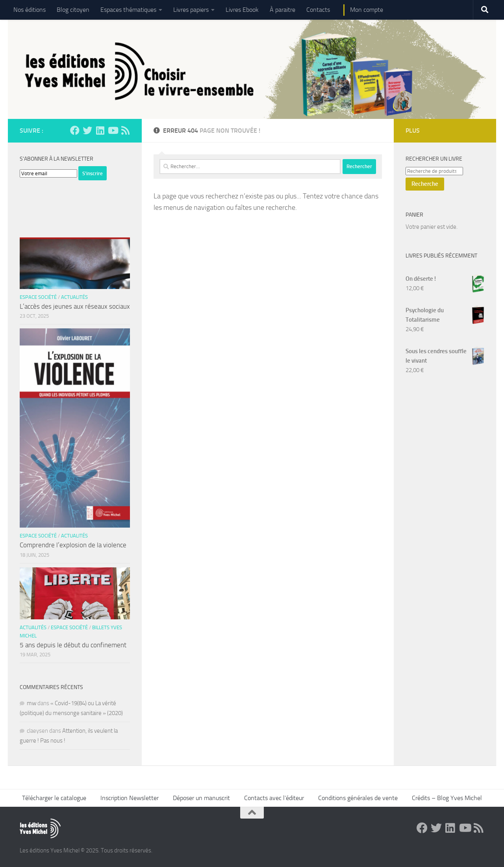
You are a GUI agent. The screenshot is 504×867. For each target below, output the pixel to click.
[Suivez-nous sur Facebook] (75, 130)
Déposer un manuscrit (201, 798)
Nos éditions (30, 10)
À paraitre (283, 10)
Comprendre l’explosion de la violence (73, 545)
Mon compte (367, 10)
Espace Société (38, 297)
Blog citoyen (73, 10)
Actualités (74, 297)
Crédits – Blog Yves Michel (447, 798)
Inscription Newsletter (130, 798)
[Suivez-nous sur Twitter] (87, 130)
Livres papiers (191, 10)
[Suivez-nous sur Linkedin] (100, 130)
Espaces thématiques (128, 10)
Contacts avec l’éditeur (274, 798)
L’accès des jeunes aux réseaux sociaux (75, 306)
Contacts (318, 10)
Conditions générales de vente (358, 798)
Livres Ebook (242, 10)
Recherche (425, 184)
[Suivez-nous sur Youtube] (113, 130)
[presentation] (80, 196)
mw (31, 703)
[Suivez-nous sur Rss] (125, 130)
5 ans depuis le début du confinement (73, 645)
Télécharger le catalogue (54, 798)
